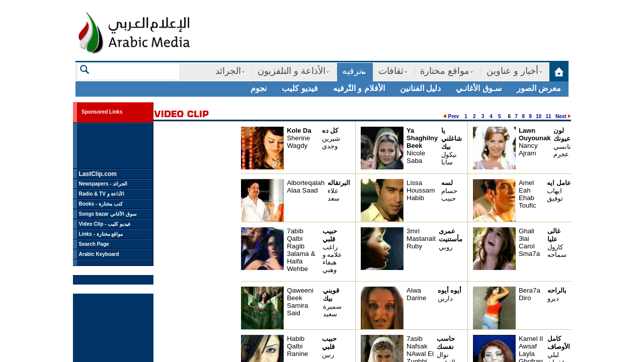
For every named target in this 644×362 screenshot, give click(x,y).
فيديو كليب (300, 88)
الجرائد (228, 71)
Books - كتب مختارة (101, 204)
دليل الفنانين (420, 88)
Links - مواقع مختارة (101, 234)
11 (549, 116)
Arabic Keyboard (99, 254)
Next (561, 116)
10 (539, 116)
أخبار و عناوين (512, 71)
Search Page (94, 244)
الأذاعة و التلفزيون (292, 71)
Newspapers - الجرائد (103, 184)
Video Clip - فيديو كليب (105, 224)
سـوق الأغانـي (478, 88)
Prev (453, 116)
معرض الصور (539, 88)
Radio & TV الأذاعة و (102, 194)
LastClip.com (98, 174)
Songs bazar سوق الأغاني (108, 214)
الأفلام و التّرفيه (359, 88)
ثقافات (391, 71)
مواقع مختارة (445, 71)
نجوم (259, 88)
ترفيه (352, 71)
